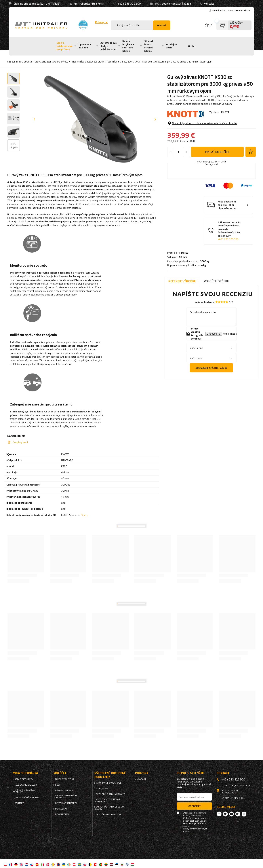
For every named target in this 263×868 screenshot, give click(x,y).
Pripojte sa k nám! (190, 773)
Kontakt (209, 4)
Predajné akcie (171, 46)
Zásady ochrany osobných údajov (110, 808)
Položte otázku (216, 281)
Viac (84, 515)
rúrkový (184, 122)
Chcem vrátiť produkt (27, 798)
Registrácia (243, 10)
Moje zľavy (61, 809)
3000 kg (205, 130)
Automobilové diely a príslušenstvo (109, 46)
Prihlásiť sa (219, 10)
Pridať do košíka (217, 175)
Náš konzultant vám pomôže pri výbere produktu (231, 254)
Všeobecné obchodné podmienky (107, 800)
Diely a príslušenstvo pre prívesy (65, 46)
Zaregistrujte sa (65, 779)
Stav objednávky (24, 779)
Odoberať (194, 806)
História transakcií (66, 803)
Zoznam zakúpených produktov (65, 797)
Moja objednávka (25, 773)
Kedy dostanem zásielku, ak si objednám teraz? (228, 228)
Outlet (192, 46)
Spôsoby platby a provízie (111, 794)
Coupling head (20, 442)
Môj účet (60, 773)
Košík (58, 785)
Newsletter (62, 814)
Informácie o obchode (109, 783)
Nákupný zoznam (64, 791)
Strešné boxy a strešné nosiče (149, 46)
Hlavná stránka (24, 62)
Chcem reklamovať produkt (24, 791)
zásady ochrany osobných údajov (195, 830)
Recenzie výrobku (182, 281)
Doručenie (102, 789)
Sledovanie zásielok (26, 785)
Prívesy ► (102, 22)
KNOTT (225, 112)
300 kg (202, 135)
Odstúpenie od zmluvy (109, 814)
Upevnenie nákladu (85, 46)
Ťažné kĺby (112, 62)
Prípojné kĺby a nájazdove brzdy (87, 62)
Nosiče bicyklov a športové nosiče (128, 46)
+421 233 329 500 (129, 4)
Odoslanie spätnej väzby (211, 368)
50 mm (183, 126)
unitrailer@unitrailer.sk (89, 4)
